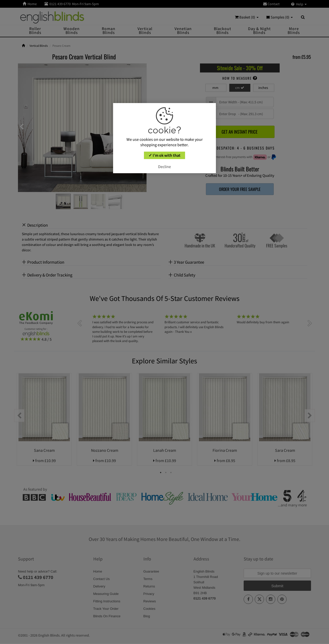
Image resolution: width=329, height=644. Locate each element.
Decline (164, 167)
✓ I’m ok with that (164, 155)
